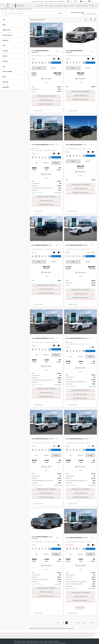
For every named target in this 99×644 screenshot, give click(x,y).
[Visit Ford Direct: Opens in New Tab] (67, 643)
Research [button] (66, 6)
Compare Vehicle (38, 111)
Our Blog (92, 6)
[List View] (95, 20)
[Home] (38, 6)
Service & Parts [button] (59, 6)
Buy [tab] (37, 163)
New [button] (42, 6)
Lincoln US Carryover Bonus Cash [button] (74, 584)
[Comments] (49, 63)
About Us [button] (86, 6)
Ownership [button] (79, 6)
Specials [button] (51, 6)
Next (80, 623)
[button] (61, 35)
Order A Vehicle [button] (91, 13)
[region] (46, 89)
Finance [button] (72, 6)
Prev (63, 623)
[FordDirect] (9, 643)
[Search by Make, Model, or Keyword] (32, 13)
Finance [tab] (54, 68)
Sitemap (36, 641)
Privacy (41, 641)
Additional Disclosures (52, 641)
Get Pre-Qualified (46, 100)
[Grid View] (91, 20)
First (57, 623)
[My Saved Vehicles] (91, 1)
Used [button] (46, 6)
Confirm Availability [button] (46, 104)
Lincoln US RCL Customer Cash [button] (39, 579)
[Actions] (60, 52)
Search (60, 13)
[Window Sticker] (56, 63)
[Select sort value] (86, 20)
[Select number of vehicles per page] (93, 623)
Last (85, 623)
